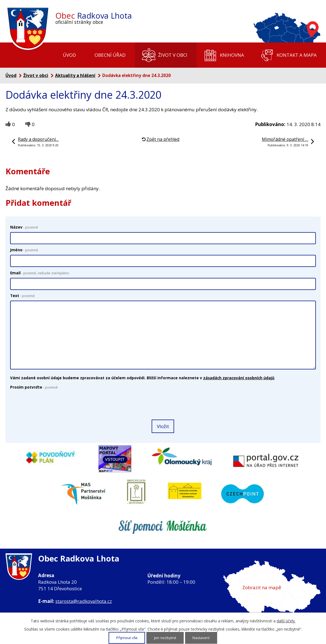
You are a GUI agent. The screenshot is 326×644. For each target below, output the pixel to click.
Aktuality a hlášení (75, 75)
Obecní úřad (110, 55)
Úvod (69, 55)
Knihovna (232, 55)
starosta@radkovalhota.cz (84, 601)
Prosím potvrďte (34, 387)
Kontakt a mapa (297, 55)
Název (24, 227)
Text (22, 296)
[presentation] (50, 405)
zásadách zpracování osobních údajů (239, 378)
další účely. (286, 621)
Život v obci (173, 55)
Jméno (24, 250)
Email (40, 273)
